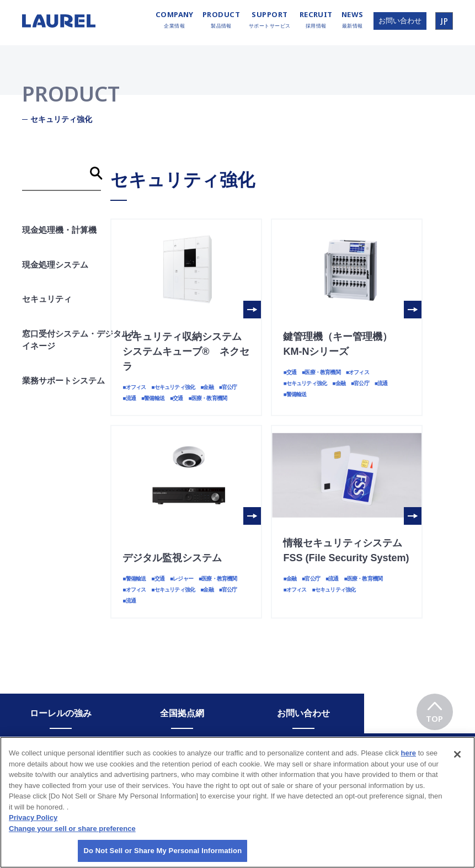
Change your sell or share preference (72, 835)
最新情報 (353, 20)
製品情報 (221, 20)
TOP (434, 709)
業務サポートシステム (63, 380)
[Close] (457, 761)
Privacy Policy (33, 824)
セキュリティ (47, 299)
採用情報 (316, 20)
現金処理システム (55, 265)
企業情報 (175, 20)
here (409, 760)
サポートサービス (270, 20)
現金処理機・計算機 (59, 230)
